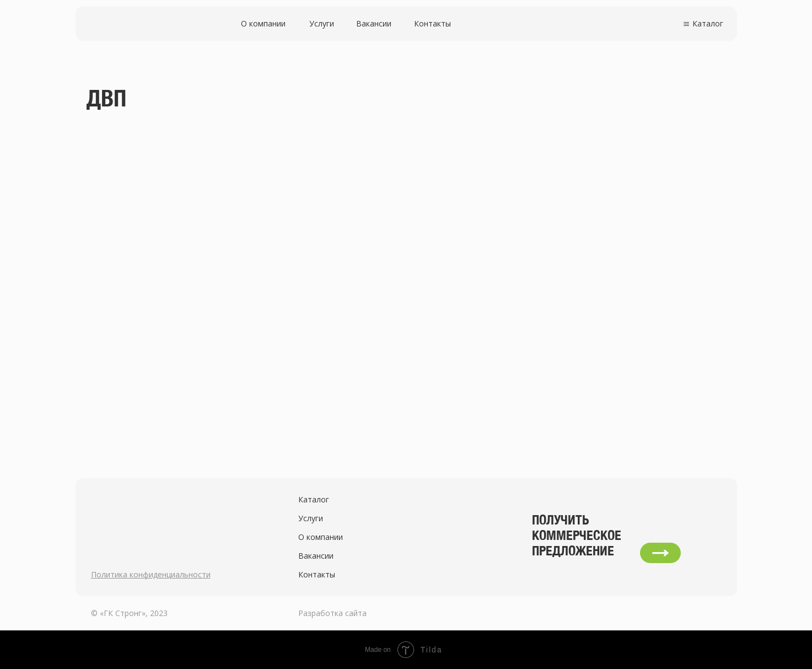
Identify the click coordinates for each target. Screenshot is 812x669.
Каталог (708, 23)
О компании (263, 23)
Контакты (432, 23)
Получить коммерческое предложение (577, 535)
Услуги (322, 23)
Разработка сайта (332, 613)
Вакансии (374, 23)
